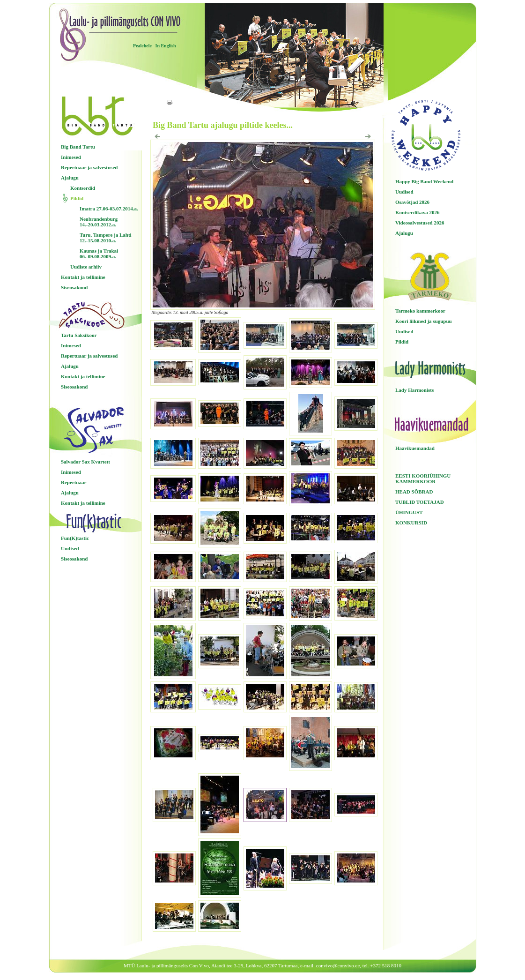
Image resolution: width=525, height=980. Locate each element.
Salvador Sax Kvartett (85, 462)
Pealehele (142, 46)
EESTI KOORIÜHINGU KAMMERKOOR (423, 479)
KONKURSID (411, 523)
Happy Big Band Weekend (424, 181)
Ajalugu (70, 178)
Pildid (77, 198)
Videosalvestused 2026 (420, 223)
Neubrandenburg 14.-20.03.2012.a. (99, 222)
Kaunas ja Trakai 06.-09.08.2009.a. (99, 254)
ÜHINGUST (409, 512)
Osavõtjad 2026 (412, 202)
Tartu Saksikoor (79, 335)
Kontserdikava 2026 (417, 212)
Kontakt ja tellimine (83, 277)
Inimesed (71, 157)
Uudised (70, 548)
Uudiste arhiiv (86, 267)
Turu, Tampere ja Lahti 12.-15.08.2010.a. (106, 238)
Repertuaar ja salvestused (89, 167)
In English (165, 46)
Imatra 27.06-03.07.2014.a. (109, 209)
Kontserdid (83, 188)
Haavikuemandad (415, 448)
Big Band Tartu (78, 147)
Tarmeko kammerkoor (420, 311)
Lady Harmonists (414, 390)
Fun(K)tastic (75, 538)
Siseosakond (74, 287)
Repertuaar (74, 482)
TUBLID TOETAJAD (420, 502)
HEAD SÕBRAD (414, 492)
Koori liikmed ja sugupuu (424, 321)
